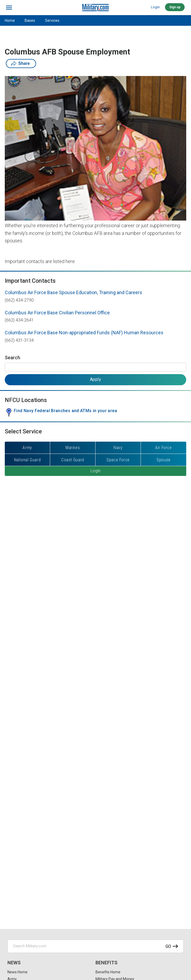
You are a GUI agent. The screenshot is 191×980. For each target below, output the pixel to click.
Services (52, 20)
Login (155, 7)
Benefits (107, 963)
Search (12, 358)
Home (10, 20)
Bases (30, 20)
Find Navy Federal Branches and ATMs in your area (65, 411)
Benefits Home (108, 972)
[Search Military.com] (95, 946)
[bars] (9, 8)
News (14, 963)
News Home (18, 972)
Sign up (175, 7)
